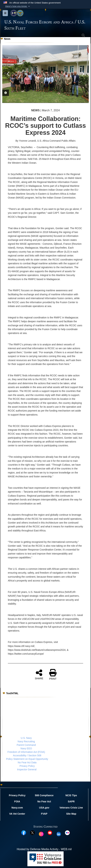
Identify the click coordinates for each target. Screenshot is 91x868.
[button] (18, 6)
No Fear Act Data (27, 762)
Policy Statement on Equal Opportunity (27, 759)
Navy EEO (26, 748)
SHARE (39, 674)
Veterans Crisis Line (71, 808)
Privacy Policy (27, 766)
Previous (8, 74)
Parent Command (26, 745)
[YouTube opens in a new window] (50, 833)
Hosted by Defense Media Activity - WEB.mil (44, 849)
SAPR (71, 801)
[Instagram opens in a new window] (41, 834)
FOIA (17, 801)
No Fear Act (44, 801)
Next (83, 74)
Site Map (71, 814)
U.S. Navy (26, 738)
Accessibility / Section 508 (27, 755)
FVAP (44, 814)
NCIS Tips (71, 795)
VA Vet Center (17, 814)
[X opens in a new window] (32, 833)
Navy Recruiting (26, 741)
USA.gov (44, 808)
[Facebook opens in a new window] (24, 833)
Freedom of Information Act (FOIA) (26, 752)
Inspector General (27, 769)
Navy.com (17, 808)
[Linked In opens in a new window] (59, 834)
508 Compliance (44, 795)
